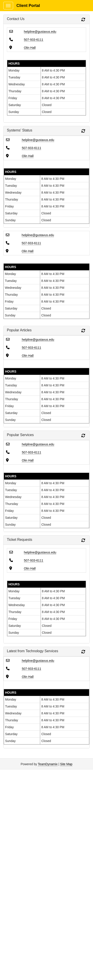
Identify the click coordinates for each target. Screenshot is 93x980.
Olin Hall (30, 48)
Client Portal (28, 6)
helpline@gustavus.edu (40, 32)
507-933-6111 (34, 40)
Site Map (66, 764)
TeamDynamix (48, 764)
